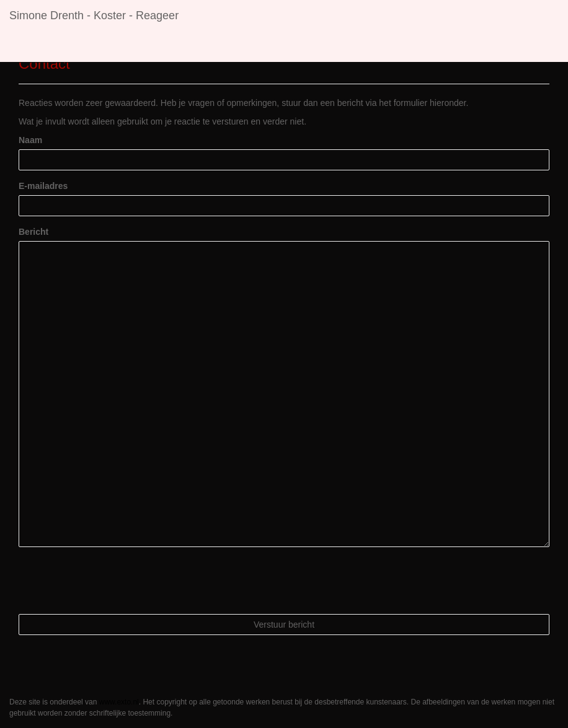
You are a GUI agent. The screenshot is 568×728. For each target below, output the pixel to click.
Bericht (33, 232)
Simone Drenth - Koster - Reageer (94, 15)
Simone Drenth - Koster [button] (66, 46)
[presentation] (113, 581)
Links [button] (264, 46)
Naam (30, 140)
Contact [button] (314, 46)
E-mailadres (43, 186)
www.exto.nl (119, 702)
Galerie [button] (215, 46)
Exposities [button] (156, 46)
